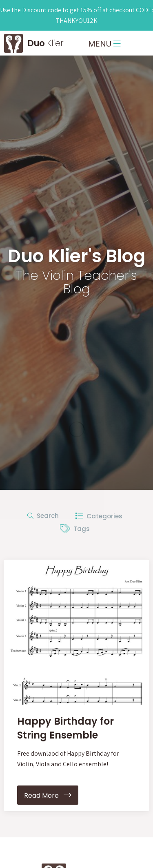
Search (43, 516)
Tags (75, 529)
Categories (99, 516)
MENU (104, 44)
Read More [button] (48, 795)
